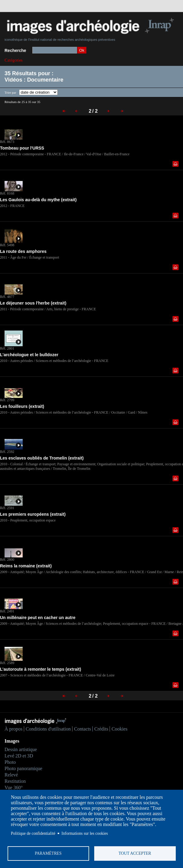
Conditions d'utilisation (48, 729)
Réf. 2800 (7, 560)
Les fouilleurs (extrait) (22, 406)
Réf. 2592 (7, 452)
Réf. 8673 (7, 142)
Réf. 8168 (7, 193)
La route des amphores (23, 251)
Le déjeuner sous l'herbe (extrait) (33, 303)
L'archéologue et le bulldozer (30, 355)
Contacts (82, 729)
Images (12, 741)
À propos (13, 729)
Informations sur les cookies (85, 833)
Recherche (15, 50)
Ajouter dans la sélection (175, 164)
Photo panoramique (23, 768)
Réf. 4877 (7, 297)
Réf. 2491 (7, 611)
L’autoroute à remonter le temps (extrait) (40, 669)
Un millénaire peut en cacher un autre (38, 618)
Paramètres (48, 853)
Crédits (101, 729)
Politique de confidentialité (33, 833)
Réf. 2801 (7, 348)
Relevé (11, 775)
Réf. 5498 (7, 245)
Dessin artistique (21, 749)
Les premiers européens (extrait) (33, 514)
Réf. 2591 (7, 508)
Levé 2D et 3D (19, 756)
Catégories (14, 60)
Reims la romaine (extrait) (26, 566)
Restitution (15, 781)
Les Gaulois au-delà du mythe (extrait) (38, 200)
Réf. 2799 (7, 400)
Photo (10, 762)
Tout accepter (135, 853)
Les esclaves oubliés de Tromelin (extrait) (42, 458)
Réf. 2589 (7, 663)
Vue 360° (14, 787)
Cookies (119, 729)
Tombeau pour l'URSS (22, 148)
